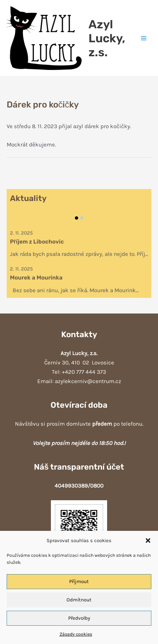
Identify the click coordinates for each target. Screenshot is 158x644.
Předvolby (79, 618)
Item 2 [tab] (82, 218)
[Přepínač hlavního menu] (144, 38)
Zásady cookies (76, 634)
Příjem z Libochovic (37, 243)
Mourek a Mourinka (36, 279)
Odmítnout (79, 600)
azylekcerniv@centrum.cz (88, 381)
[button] (148, 540)
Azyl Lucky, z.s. (107, 38)
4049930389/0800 (79, 486)
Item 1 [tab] (77, 218)
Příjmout (79, 581)
